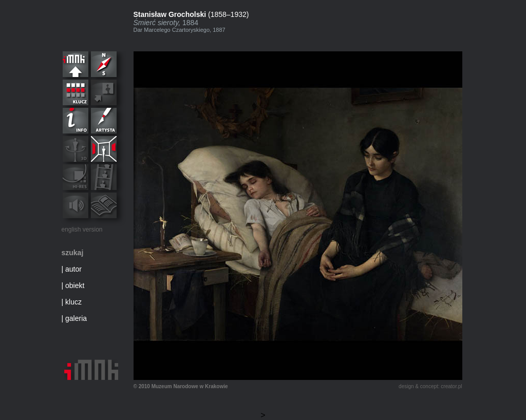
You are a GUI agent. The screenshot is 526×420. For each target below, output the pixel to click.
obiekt (75, 285)
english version (82, 230)
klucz (73, 302)
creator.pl (451, 386)
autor (73, 269)
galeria (76, 318)
